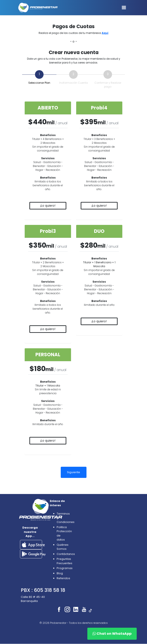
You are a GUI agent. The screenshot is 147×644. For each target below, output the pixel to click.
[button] (33, 544)
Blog (60, 573)
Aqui (105, 33)
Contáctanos (66, 554)
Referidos (63, 578)
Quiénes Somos (63, 547)
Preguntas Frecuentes (64, 561)
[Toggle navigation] (124, 8)
